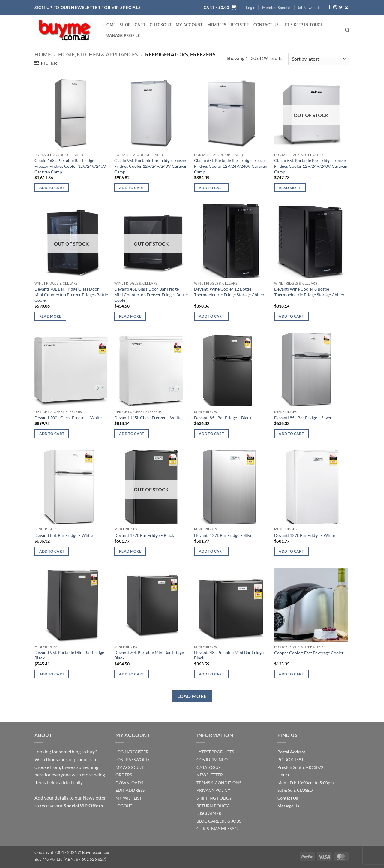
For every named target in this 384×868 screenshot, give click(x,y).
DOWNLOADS (129, 783)
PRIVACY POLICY (213, 790)
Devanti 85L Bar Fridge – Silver (303, 418)
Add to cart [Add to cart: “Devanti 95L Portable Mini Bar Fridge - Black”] (52, 674)
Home (109, 25)
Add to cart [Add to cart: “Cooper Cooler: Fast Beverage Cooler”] (291, 674)
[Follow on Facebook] (329, 8)
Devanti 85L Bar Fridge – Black (223, 418)
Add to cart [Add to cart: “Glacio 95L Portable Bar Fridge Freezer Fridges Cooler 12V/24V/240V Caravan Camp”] (132, 188)
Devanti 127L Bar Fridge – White (305, 535)
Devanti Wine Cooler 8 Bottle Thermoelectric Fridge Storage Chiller (309, 292)
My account (189, 25)
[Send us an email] (346, 8)
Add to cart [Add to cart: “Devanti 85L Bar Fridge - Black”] (211, 434)
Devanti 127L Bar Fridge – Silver (224, 535)
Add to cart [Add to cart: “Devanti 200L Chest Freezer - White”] (52, 434)
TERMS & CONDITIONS (219, 783)
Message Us (288, 806)
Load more (192, 696)
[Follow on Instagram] (335, 8)
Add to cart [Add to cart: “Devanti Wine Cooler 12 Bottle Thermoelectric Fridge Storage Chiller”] (211, 316)
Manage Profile (123, 35)
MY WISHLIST (129, 798)
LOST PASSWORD (132, 759)
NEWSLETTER (210, 775)
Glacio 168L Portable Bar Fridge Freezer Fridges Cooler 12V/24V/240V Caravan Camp (70, 166)
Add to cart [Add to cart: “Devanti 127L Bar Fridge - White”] (291, 551)
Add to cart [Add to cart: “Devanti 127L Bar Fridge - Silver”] (211, 551)
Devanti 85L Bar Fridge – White (64, 535)
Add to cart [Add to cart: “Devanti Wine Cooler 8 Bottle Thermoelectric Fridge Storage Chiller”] (291, 316)
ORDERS (124, 775)
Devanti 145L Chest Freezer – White (148, 418)
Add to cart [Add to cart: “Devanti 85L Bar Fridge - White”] (52, 551)
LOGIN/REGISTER (132, 752)
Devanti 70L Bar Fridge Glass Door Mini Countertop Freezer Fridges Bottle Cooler (71, 294)
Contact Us (266, 25)
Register (240, 25)
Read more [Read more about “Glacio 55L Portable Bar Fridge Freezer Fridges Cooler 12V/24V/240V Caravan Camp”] (290, 188)
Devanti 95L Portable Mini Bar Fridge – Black (71, 655)
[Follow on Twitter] (341, 8)
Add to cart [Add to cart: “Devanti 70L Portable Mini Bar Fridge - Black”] (132, 674)
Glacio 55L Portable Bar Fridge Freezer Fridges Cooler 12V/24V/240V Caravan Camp (311, 166)
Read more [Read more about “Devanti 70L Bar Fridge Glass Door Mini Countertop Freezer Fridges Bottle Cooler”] (50, 316)
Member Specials (277, 8)
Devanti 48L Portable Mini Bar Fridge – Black (231, 655)
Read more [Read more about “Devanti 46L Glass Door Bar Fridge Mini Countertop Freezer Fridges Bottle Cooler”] (130, 316)
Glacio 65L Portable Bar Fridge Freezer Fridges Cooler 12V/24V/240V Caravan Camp (231, 166)
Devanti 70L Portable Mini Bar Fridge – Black (151, 655)
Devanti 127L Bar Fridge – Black (144, 535)
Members (217, 25)
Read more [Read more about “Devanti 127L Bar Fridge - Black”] (130, 551)
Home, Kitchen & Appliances (98, 54)
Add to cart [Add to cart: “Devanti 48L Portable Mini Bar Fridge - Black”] (211, 674)
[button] (220, 8)
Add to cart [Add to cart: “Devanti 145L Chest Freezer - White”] (132, 434)
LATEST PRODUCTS (215, 752)
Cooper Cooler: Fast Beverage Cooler (309, 653)
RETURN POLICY (213, 806)
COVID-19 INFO (212, 759)
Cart (140, 25)
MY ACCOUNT (130, 767)
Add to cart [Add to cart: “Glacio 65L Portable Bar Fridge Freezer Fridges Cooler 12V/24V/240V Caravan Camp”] (211, 188)
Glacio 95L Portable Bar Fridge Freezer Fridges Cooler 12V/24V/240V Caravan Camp (151, 166)
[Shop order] (319, 59)
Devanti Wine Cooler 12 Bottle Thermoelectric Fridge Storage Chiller (229, 292)
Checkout (161, 25)
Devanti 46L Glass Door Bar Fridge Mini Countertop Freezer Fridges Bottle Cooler (151, 294)
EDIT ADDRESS (130, 790)
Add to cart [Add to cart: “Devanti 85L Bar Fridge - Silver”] (291, 434)
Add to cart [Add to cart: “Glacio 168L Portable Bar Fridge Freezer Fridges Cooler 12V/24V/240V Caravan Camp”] (52, 188)
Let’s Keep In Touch (303, 25)
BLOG (202, 821)
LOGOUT (124, 806)
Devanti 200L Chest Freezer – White (68, 418)
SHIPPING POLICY (214, 798)
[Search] (347, 30)
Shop (125, 25)
